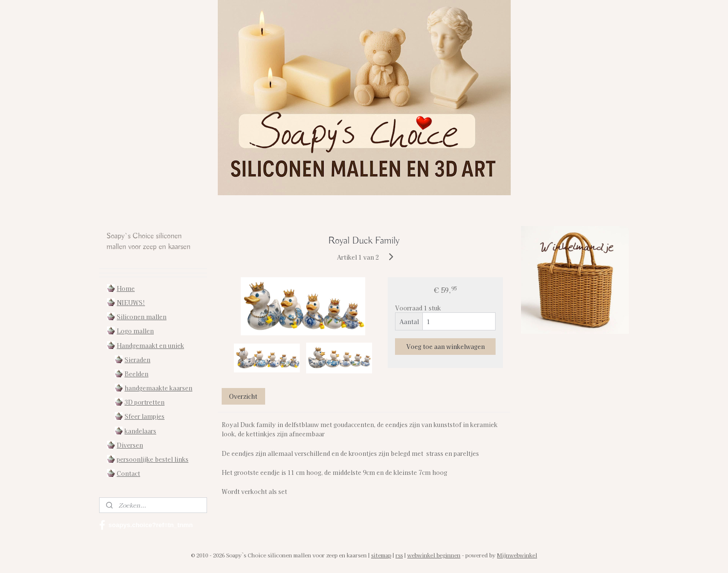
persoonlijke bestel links (153, 459)
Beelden (136, 374)
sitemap (381, 555)
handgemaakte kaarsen (158, 388)
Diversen (130, 445)
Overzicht (244, 396)
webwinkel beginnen (434, 555)
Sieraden (137, 359)
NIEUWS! (131, 302)
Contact (128, 473)
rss (399, 555)
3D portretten (145, 402)
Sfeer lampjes (145, 416)
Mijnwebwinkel (517, 555)
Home (126, 288)
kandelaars (140, 431)
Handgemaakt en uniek (150, 345)
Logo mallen (135, 331)
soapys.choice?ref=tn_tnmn (146, 525)
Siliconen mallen (142, 317)
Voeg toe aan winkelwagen (446, 346)
